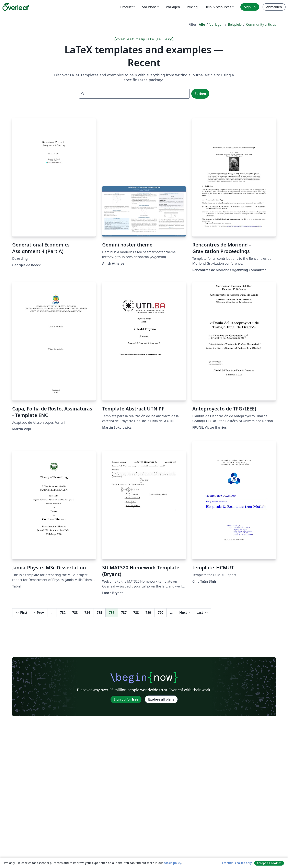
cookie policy (172, 863)
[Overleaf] (16, 7)
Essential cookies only (237, 863)
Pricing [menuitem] (192, 7)
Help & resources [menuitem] (218, 7)
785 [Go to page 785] (99, 613)
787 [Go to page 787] (124, 613)
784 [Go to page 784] (87, 613)
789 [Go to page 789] (148, 613)
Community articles (261, 24)
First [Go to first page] (22, 613)
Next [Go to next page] (185, 613)
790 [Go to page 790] (160, 613)
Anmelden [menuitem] (274, 7)
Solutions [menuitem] (149, 7)
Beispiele (235, 24)
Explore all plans (161, 699)
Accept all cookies (269, 863)
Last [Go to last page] (202, 613)
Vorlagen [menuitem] (173, 7)
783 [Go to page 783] (75, 613)
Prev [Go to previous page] (39, 613)
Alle (202, 24)
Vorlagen (216, 24)
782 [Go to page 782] (63, 613)
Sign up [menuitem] (250, 7)
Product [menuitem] (126, 7)
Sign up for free (126, 699)
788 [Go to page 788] (136, 613)
